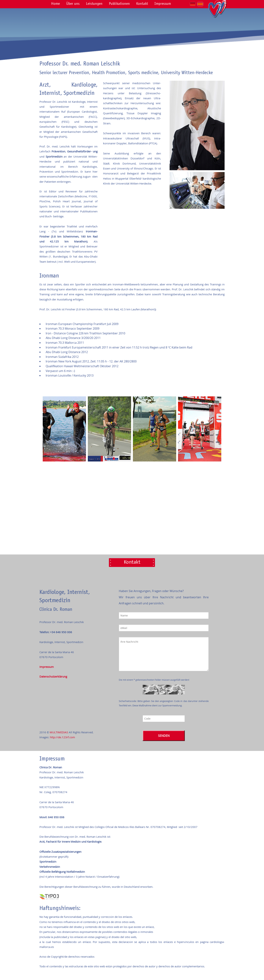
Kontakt (142, 4)
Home (55, 4)
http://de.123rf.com (62, 737)
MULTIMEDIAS (59, 732)
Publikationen (119, 4)
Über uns (73, 4)
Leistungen (94, 4)
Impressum (163, 4)
